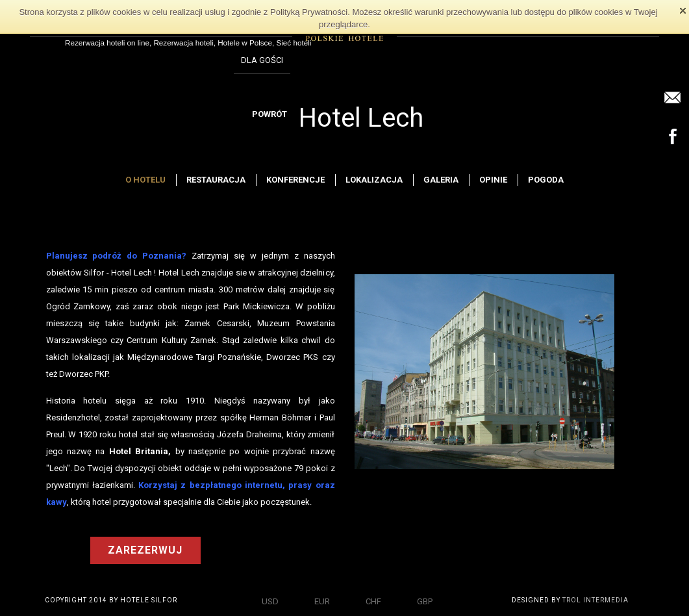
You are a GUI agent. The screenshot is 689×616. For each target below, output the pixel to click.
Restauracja (216, 180)
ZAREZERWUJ (145, 550)
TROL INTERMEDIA (595, 600)
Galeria (441, 180)
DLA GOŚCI (262, 60)
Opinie (493, 180)
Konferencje (295, 180)
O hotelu (145, 180)
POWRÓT (269, 114)
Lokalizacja (374, 180)
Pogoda (546, 180)
